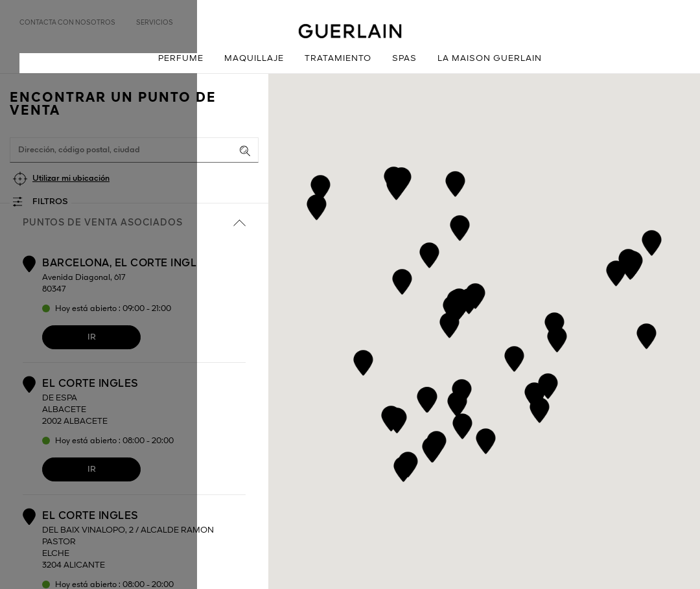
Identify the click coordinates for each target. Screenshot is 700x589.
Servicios (155, 23)
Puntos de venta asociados (134, 223)
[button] (514, 357)
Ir (92, 337)
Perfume (181, 59)
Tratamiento (338, 59)
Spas (404, 59)
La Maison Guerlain (490, 59)
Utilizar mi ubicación (71, 179)
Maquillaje (254, 59)
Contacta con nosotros (67, 23)
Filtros (50, 202)
